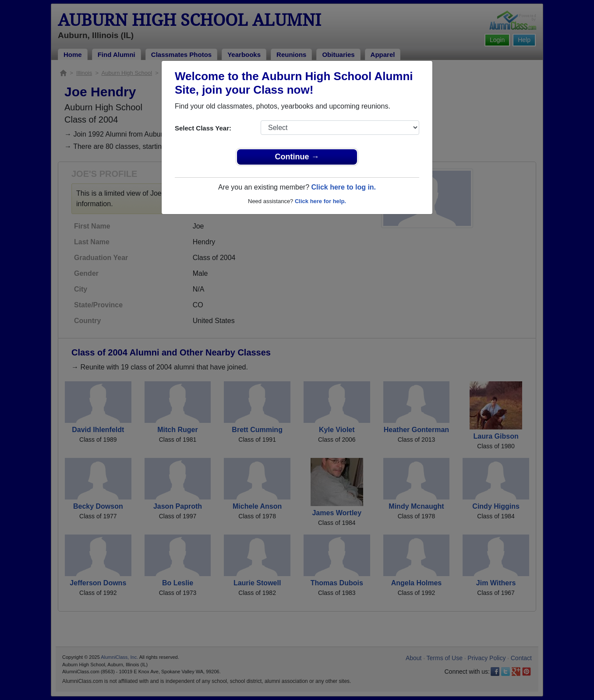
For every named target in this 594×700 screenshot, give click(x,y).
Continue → (297, 157)
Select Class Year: (203, 128)
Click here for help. (320, 201)
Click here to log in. (343, 187)
